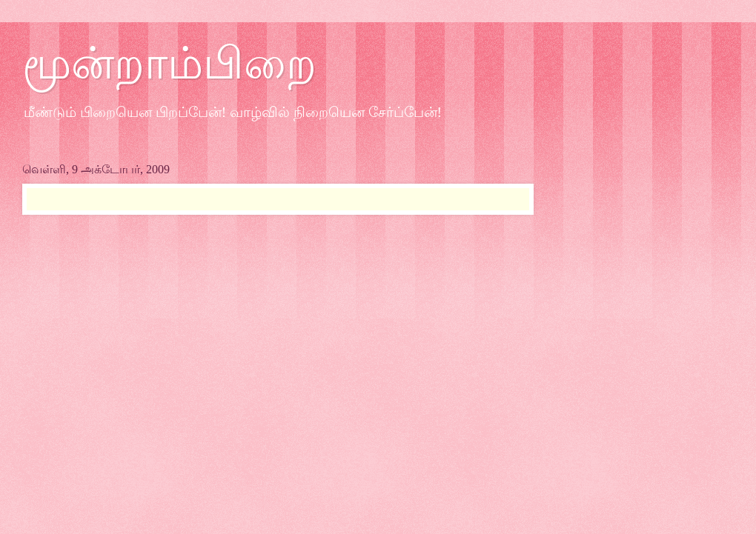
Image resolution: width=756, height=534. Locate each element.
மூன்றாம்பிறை (169, 64)
